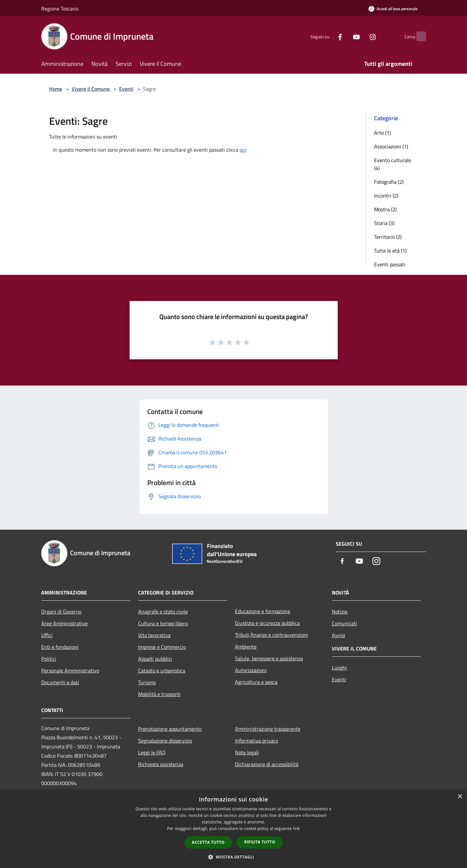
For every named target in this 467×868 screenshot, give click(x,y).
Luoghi (339, 668)
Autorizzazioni (251, 670)
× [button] (460, 797)
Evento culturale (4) (393, 164)
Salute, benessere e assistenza (269, 658)
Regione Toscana (60, 9)
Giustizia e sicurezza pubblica (267, 623)
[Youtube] (344, 36)
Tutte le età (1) (390, 251)
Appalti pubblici (155, 659)
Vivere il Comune (91, 89)
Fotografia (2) (389, 182)
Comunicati (344, 623)
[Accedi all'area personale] (393, 9)
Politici (49, 659)
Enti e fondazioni (60, 647)
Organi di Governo (61, 612)
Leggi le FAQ (152, 752)
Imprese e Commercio (162, 647)
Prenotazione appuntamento (170, 729)
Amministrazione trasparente (268, 729)
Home (56, 89)
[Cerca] (418, 36)
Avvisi (339, 635)
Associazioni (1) (391, 146)
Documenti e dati (60, 682)
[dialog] (233, 829)
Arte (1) (382, 133)
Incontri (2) (386, 196)
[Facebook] (327, 36)
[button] (234, 857)
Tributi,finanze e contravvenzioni (271, 635)
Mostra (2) (385, 209)
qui (243, 150)
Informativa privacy (257, 741)
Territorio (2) (388, 237)
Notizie (340, 612)
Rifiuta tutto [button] (260, 842)
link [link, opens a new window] (296, 829)
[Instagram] (360, 36)
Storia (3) (384, 223)
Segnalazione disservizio (165, 741)
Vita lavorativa (154, 635)
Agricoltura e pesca (256, 682)
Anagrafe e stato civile (163, 612)
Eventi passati (390, 264)
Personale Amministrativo (70, 670)
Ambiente (246, 647)
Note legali (247, 752)
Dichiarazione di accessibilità (267, 764)
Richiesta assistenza (161, 764)
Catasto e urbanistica (162, 670)
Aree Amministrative (64, 623)
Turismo (147, 682)
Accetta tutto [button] (208, 842)
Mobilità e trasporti (159, 694)
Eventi (126, 89)
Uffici (47, 635)
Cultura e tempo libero (163, 623)
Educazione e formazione (263, 611)
